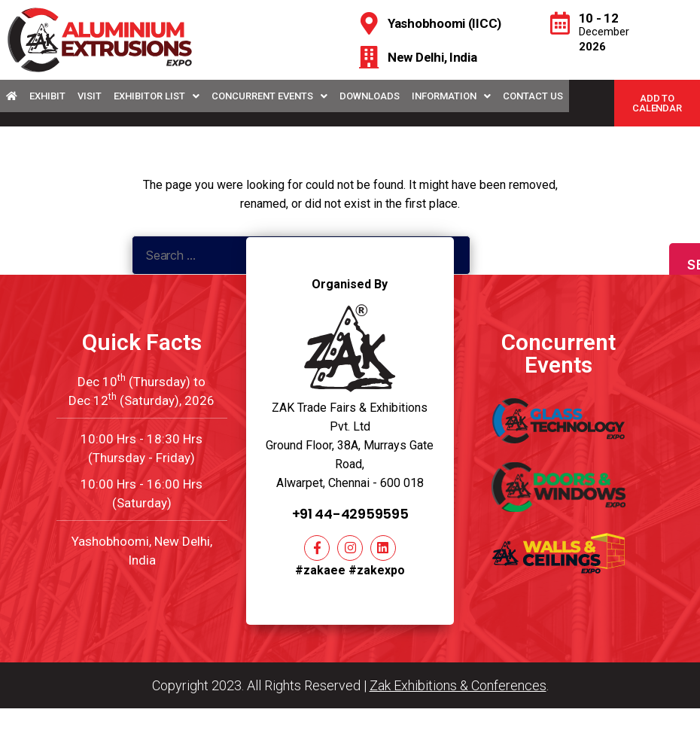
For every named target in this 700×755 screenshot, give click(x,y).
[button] (657, 103)
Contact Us (533, 96)
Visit (90, 96)
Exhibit (47, 96)
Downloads (370, 96)
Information (451, 96)
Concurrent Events (269, 96)
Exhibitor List (157, 96)
